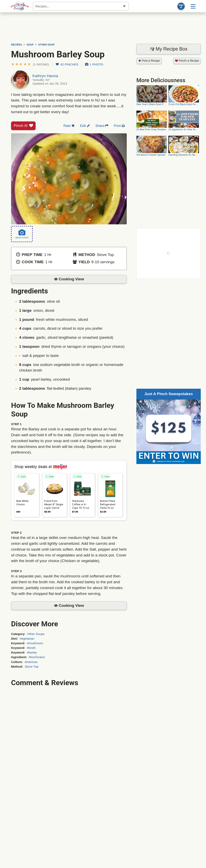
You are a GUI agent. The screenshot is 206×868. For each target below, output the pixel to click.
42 (67, 64)
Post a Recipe (149, 61)
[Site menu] (193, 6)
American (31, 662)
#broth (31, 648)
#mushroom (35, 643)
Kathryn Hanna (45, 76)
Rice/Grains (37, 657)
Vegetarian (27, 639)
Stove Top (32, 667)
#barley (32, 652)
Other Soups (36, 634)
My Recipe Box (168, 49)
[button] (30, 64)
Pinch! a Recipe (187, 61)
